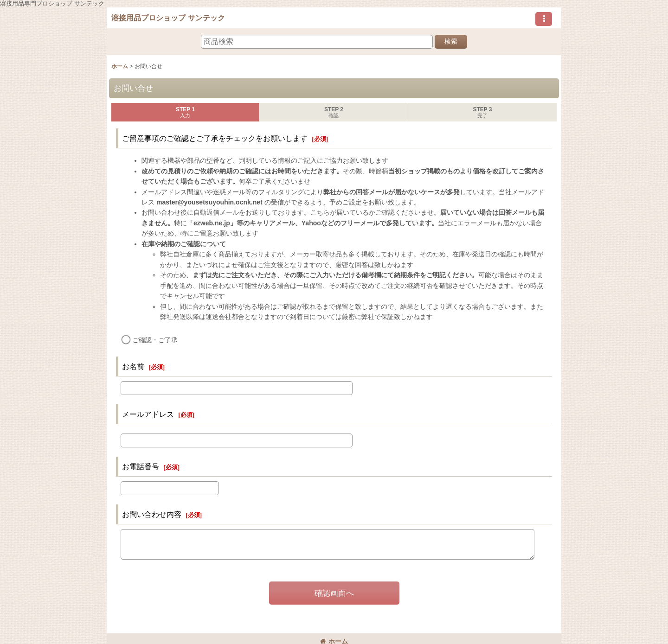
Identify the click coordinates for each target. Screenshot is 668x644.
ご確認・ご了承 (155, 340)
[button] (544, 19)
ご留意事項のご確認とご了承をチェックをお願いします (215, 138)
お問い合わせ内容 (152, 514)
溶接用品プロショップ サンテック (168, 18)
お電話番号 (141, 466)
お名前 (133, 366)
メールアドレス (148, 414)
